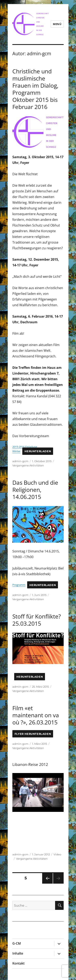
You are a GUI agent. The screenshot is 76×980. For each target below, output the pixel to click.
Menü (57, 24)
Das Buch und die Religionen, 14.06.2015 (35, 490)
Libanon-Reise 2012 (30, 764)
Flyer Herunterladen (33, 734)
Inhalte (18, 953)
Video (57, 854)
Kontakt (18, 963)
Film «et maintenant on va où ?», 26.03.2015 (36, 715)
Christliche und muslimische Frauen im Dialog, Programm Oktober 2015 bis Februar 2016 (35, 89)
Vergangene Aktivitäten (28, 465)
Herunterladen (38, 451)
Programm (19, 585)
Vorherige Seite (47, 884)
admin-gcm (20, 461)
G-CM (17, 943)
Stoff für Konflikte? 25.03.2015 (37, 620)
